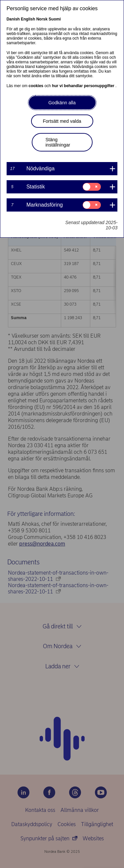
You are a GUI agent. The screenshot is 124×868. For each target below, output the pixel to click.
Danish (13, 19)
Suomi (55, 19)
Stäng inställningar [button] (58, 142)
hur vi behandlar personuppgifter (84, 86)
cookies (36, 86)
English (28, 19)
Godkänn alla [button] (62, 103)
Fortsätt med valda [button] (62, 121)
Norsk (42, 19)
